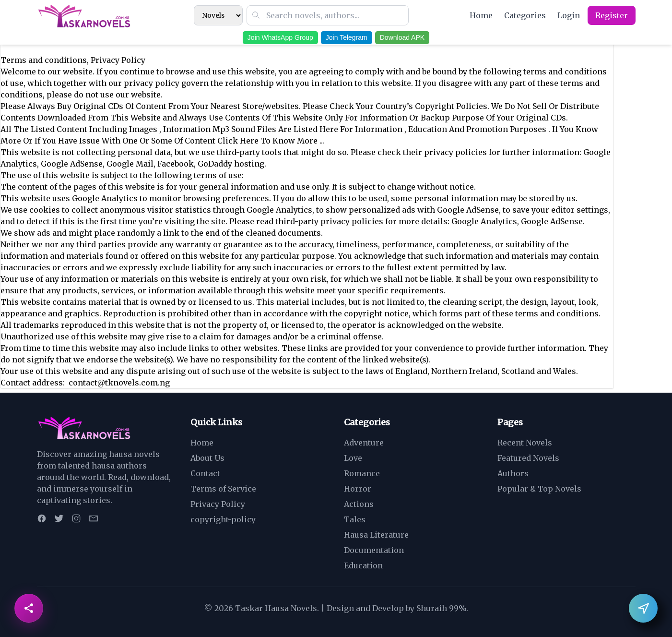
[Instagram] (76, 518)
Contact (205, 473)
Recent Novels (525, 443)
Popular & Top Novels (539, 489)
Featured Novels (528, 458)
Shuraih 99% (441, 608)
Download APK (402, 37)
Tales (355, 519)
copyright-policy (223, 519)
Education (363, 565)
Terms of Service (223, 489)
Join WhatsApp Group (280, 37)
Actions (359, 504)
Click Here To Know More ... (271, 141)
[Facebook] (42, 518)
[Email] (94, 518)
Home (481, 15)
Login (569, 15)
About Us (207, 458)
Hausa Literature (376, 535)
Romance (362, 473)
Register (612, 15)
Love (353, 458)
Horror (358, 489)
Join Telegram (347, 37)
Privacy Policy (218, 504)
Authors (513, 473)
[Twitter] (59, 518)
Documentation (374, 550)
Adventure (364, 443)
